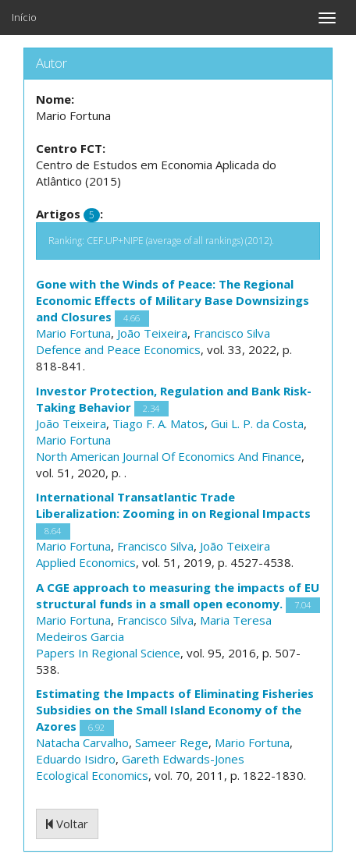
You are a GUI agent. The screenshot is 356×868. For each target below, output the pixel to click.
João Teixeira (152, 333)
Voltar (67, 824)
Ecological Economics (92, 775)
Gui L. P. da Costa (257, 423)
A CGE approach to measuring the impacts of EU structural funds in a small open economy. (178, 595)
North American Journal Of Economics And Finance (169, 456)
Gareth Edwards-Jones (183, 759)
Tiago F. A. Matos (158, 423)
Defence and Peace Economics (118, 349)
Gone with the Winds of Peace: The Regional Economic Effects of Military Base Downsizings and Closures (173, 300)
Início (24, 17)
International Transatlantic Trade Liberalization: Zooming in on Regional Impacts (173, 505)
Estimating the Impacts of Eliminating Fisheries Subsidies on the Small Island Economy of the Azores (175, 710)
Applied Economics (86, 562)
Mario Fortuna (73, 333)
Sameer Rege (172, 742)
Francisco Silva (232, 333)
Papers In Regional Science (108, 653)
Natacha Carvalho (82, 742)
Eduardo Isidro (76, 759)
